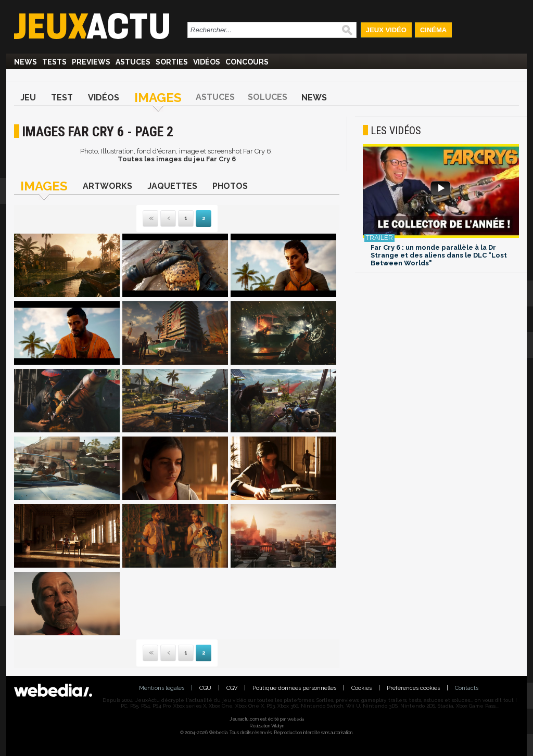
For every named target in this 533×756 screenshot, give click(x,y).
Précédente (168, 219)
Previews (91, 62)
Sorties (172, 62)
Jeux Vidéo (386, 30)
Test (62, 98)
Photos (230, 186)
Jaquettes (172, 186)
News (26, 62)
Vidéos (207, 62)
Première (150, 219)
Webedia (296, 719)
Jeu (28, 98)
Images (158, 98)
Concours (247, 62)
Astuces (133, 62)
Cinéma (433, 30)
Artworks (107, 186)
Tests (54, 62)
